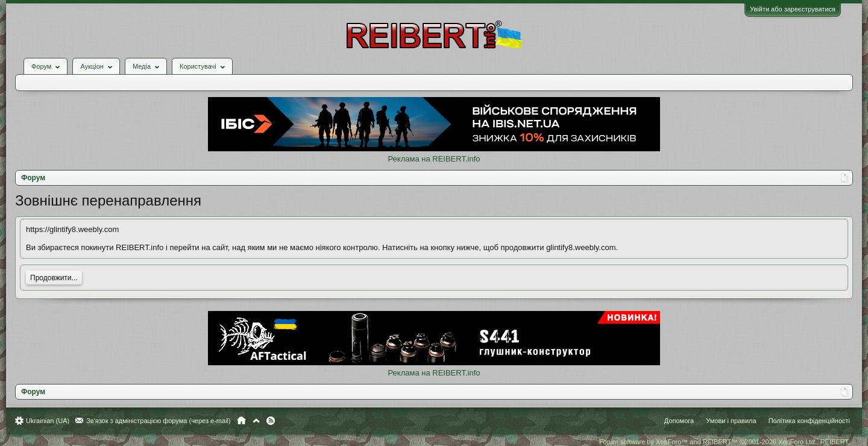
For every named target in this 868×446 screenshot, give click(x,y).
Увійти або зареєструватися (793, 9)
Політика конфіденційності (809, 421)
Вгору (256, 421)
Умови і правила (731, 421)
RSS (271, 421)
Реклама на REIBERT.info (434, 159)
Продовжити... (54, 278)
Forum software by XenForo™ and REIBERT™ (725, 442)
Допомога (679, 421)
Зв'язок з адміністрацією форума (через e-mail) (159, 421)
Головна (241, 421)
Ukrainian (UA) (48, 421)
